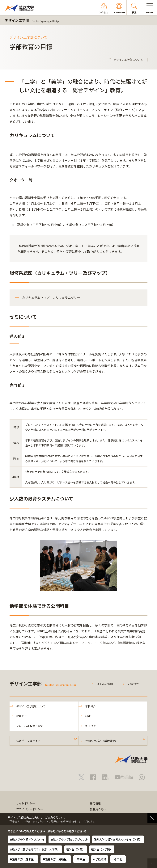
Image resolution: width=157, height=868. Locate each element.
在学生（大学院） (102, 849)
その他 (118, 859)
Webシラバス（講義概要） (102, 741)
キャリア (91, 726)
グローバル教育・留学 (30, 726)
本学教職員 (100, 859)
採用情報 (95, 803)
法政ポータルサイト (28, 741)
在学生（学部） (76, 849)
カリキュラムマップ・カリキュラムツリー (51, 297)
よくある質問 (105, 684)
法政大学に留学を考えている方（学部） (118, 839)
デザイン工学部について (31, 706)
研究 (88, 716)
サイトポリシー (26, 803)
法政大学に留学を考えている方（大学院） (35, 849)
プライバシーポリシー (30, 809)
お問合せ (133, 684)
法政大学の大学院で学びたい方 (69, 839)
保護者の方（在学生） (23, 859)
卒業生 (81, 859)
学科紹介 (91, 706)
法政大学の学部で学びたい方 (27, 839)
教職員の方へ (98, 809)
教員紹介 (22, 716)
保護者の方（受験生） (56, 859)
